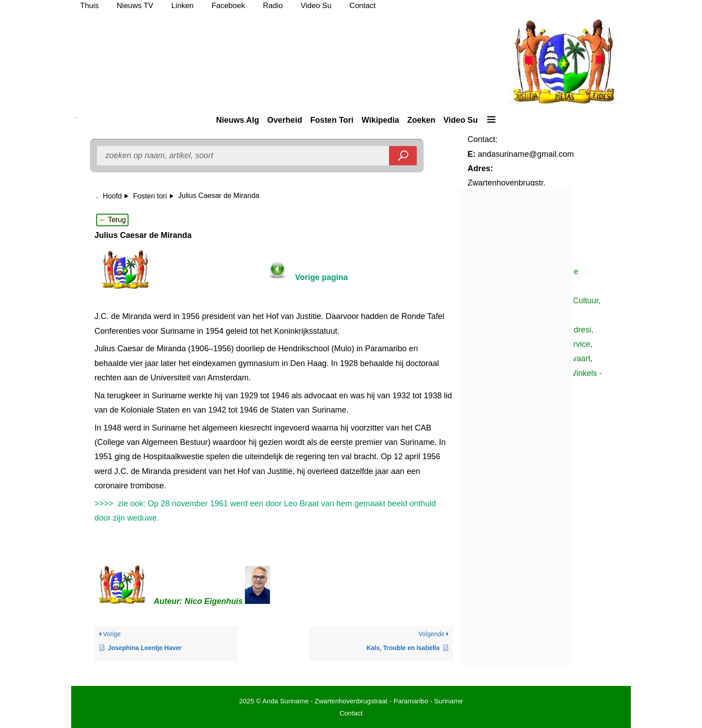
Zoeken (421, 120)
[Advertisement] (543, 474)
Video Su (316, 6)
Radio (273, 6)
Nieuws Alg (237, 120)
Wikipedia (381, 120)
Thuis (90, 6)
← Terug (112, 220)
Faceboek (229, 6)
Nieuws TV (135, 6)
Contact (362, 6)
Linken (182, 6)
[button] (491, 120)
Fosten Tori (332, 120)
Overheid (285, 120)
